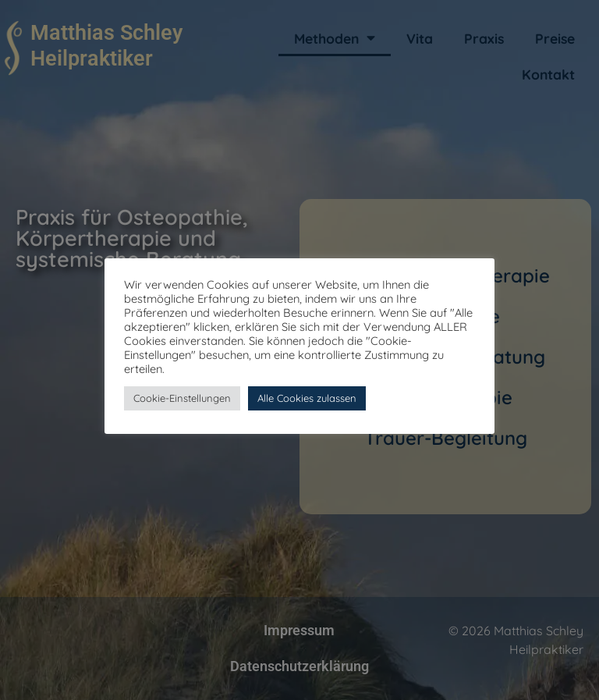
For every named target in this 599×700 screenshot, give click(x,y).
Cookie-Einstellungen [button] (182, 398)
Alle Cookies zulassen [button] (307, 398)
